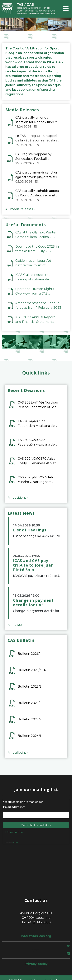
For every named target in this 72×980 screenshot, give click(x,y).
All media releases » (20, 209)
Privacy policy (36, 964)
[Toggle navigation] (66, 9)
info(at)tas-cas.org (36, 936)
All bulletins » (18, 753)
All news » (15, 625)
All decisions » (18, 498)
